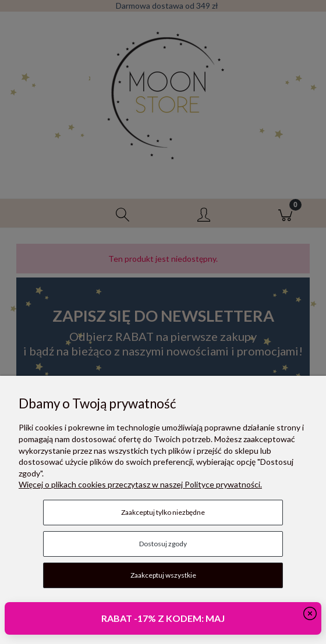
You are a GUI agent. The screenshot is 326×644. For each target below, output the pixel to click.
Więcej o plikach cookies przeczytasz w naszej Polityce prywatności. (140, 484)
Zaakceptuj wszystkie (163, 575)
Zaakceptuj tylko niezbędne (163, 512)
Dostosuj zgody (163, 544)
